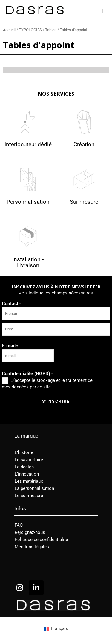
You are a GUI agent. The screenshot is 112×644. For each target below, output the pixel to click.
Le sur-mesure (29, 496)
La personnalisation (34, 488)
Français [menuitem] (60, 628)
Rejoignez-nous (30, 532)
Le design (24, 467)
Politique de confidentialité (41, 540)
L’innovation (27, 474)
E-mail (10, 346)
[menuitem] (56, 629)
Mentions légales (32, 547)
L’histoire (24, 452)
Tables (51, 30)
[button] (103, 11)
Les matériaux (29, 481)
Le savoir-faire (29, 460)
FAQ (19, 525)
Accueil (9, 30)
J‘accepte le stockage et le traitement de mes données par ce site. (47, 384)
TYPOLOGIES (30, 30)
